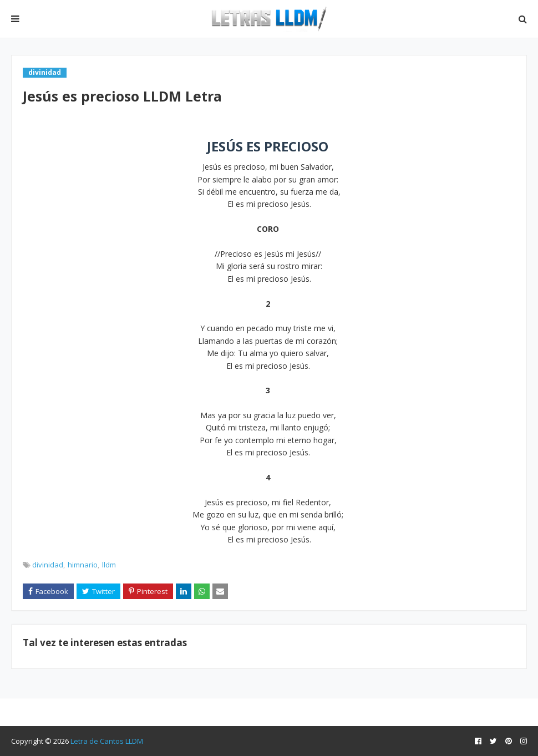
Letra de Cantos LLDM (107, 741)
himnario (83, 565)
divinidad (48, 565)
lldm (109, 565)
